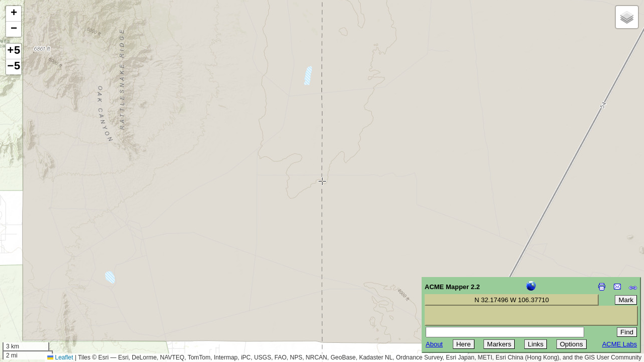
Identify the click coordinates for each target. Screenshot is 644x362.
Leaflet (60, 357)
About (434, 344)
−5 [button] (14, 67)
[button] (14, 14)
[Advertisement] (53, 291)
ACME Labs (620, 344)
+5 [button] (14, 51)
